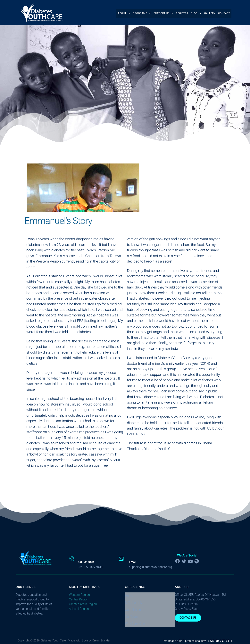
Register (174, 13)
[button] (108, 13)
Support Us (153, 13)
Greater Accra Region (83, 604)
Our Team (131, 611)
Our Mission (133, 605)
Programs (128, 13)
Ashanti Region (79, 609)
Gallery (206, 13)
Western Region (79, 595)
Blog (190, 13)
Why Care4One (135, 616)
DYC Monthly (134, 600)
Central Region (79, 599)
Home (129, 595)
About (108, 13)
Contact (223, 13)
